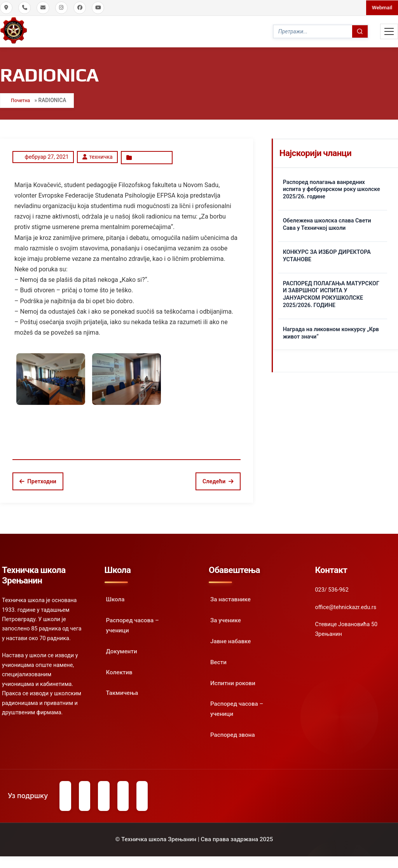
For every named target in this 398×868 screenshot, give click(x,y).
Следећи (218, 478)
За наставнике (230, 596)
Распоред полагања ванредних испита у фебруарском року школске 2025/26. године (332, 187)
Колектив (119, 669)
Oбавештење (150, 155)
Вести (218, 659)
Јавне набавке (230, 638)
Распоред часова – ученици (133, 622)
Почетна (22, 99)
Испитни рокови (233, 680)
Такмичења (122, 690)
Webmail (381, 7)
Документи (122, 648)
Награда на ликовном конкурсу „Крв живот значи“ (331, 331)
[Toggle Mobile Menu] (389, 31)
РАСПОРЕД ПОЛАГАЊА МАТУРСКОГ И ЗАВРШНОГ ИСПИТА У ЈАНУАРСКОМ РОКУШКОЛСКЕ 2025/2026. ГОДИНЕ (331, 293)
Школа (115, 596)
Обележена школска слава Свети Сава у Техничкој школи (327, 222)
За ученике (226, 617)
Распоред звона (233, 732)
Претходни (38, 478)
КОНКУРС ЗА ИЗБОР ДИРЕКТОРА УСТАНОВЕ (327, 254)
